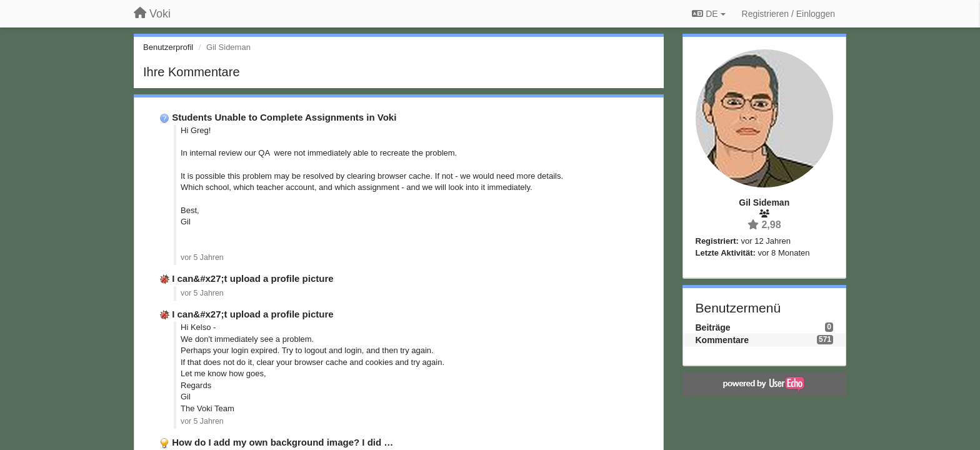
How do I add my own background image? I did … (282, 442)
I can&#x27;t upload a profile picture (252, 278)
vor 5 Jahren (202, 257)
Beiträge (713, 327)
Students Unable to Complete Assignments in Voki (284, 117)
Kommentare (722, 340)
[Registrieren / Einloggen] (788, 14)
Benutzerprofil (168, 47)
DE (708, 14)
